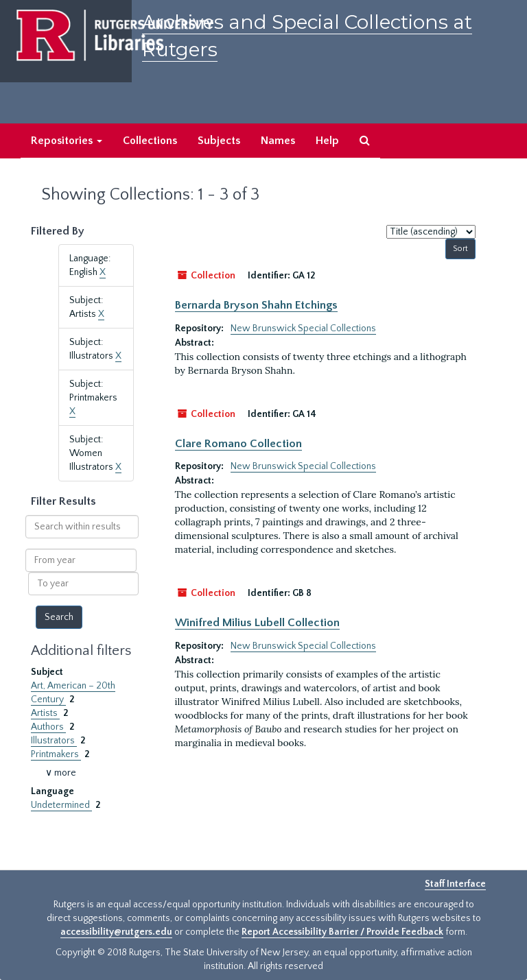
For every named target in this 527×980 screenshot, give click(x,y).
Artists (45, 713)
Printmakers (56, 754)
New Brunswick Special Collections (303, 328)
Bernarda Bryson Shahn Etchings (256, 305)
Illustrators (54, 741)
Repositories (67, 141)
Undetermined (61, 805)
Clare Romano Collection (238, 444)
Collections (150, 141)
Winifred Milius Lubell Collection (257, 623)
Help (327, 141)
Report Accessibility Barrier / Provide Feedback (342, 932)
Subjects (219, 141)
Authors (48, 727)
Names (278, 141)
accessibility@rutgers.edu (116, 932)
